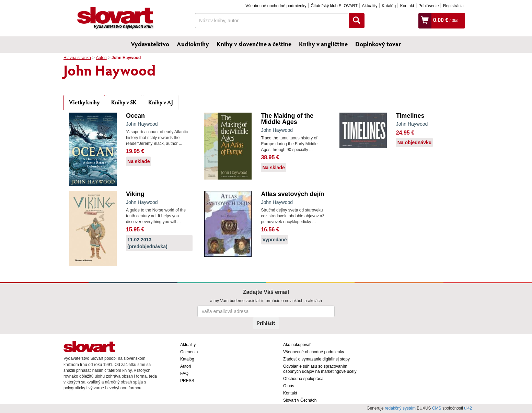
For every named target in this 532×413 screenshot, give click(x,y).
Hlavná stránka (77, 58)
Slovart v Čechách (300, 400)
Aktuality (369, 6)
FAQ (184, 374)
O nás (289, 386)
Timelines (410, 116)
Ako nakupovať (297, 345)
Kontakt (407, 6)
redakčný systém (400, 408)
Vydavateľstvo (150, 44)
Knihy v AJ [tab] (161, 102)
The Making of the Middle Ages (287, 119)
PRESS (187, 381)
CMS (437, 408)
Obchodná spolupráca (303, 379)
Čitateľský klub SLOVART (334, 6)
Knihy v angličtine (323, 44)
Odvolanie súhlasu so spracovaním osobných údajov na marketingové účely (320, 369)
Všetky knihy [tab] (84, 102)
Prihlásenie (429, 6)
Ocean (135, 116)
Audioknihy (193, 44)
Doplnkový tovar (378, 44)
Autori (101, 58)
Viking (135, 194)
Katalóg (389, 6)
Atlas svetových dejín (292, 194)
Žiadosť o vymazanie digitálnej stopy (316, 359)
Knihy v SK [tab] (124, 102)
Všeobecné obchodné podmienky (276, 6)
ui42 (468, 408)
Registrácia (453, 6)
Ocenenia (189, 352)
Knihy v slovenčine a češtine (254, 44)
